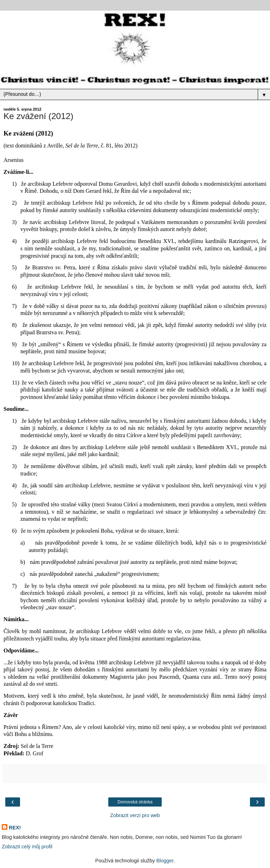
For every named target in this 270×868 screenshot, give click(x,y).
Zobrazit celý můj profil (27, 847)
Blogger (165, 861)
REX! (15, 828)
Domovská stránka (135, 802)
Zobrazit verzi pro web (135, 815)
